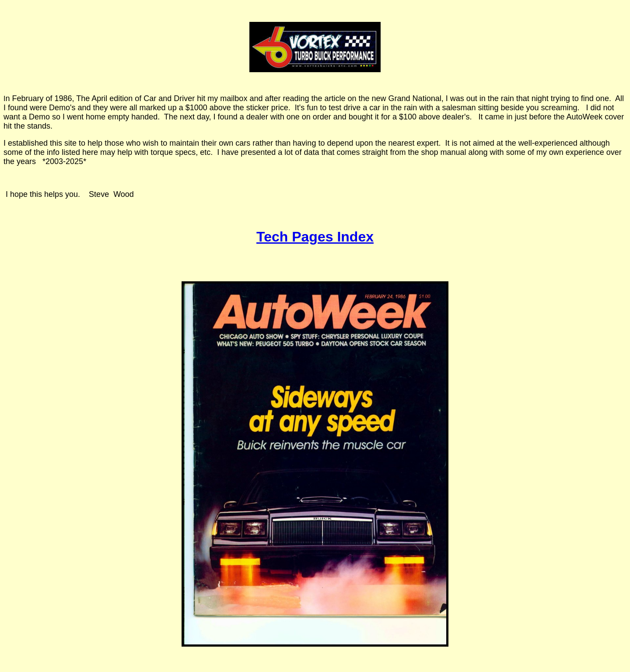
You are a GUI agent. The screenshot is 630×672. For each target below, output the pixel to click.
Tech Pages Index (315, 237)
